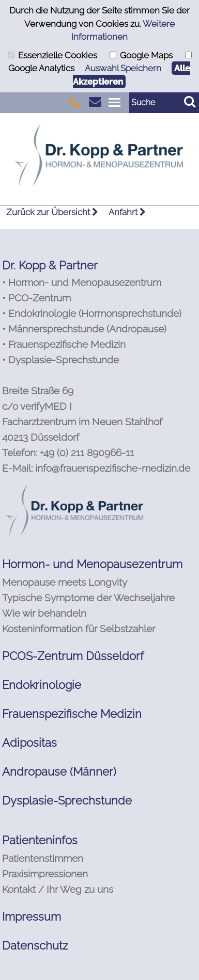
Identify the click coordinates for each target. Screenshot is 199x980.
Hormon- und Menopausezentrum (92, 564)
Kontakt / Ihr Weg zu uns (58, 889)
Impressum (32, 917)
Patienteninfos (40, 840)
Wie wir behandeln (44, 613)
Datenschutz (35, 945)
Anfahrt (127, 212)
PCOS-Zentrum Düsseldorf (73, 656)
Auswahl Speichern (123, 68)
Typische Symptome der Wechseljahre (88, 598)
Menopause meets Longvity (65, 582)
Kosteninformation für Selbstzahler (79, 629)
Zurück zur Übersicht (52, 212)
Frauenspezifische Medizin (72, 714)
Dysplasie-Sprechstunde (67, 800)
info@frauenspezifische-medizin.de (113, 468)
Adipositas (29, 743)
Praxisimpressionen (45, 874)
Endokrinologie (42, 685)
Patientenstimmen (43, 858)
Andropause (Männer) (59, 772)
